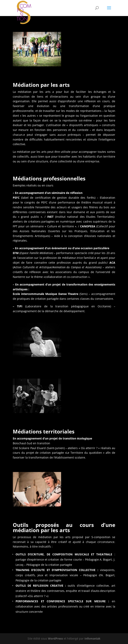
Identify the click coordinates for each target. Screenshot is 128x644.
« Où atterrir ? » (89, 448)
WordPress (55, 638)
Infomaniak (92, 638)
